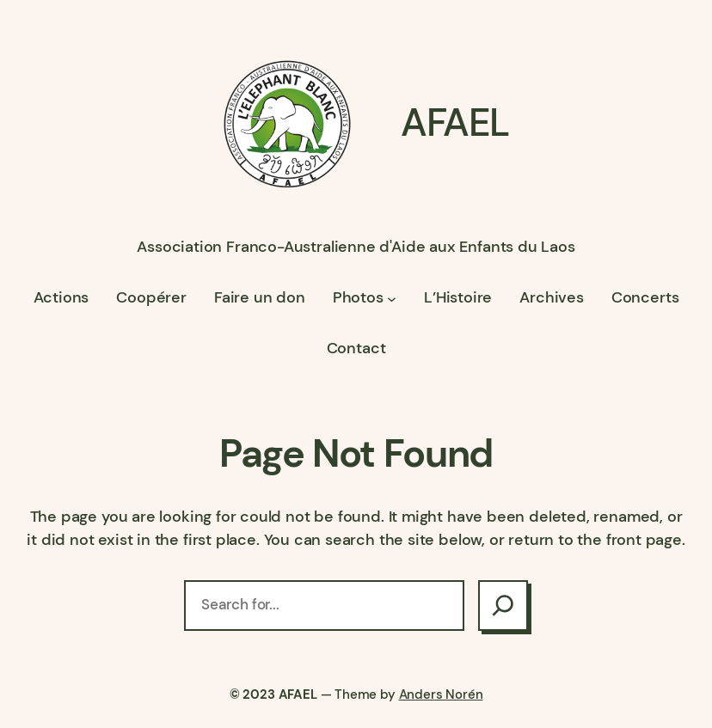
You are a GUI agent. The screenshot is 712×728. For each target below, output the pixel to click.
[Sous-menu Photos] (392, 298)
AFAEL (455, 122)
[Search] (503, 606)
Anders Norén (441, 694)
